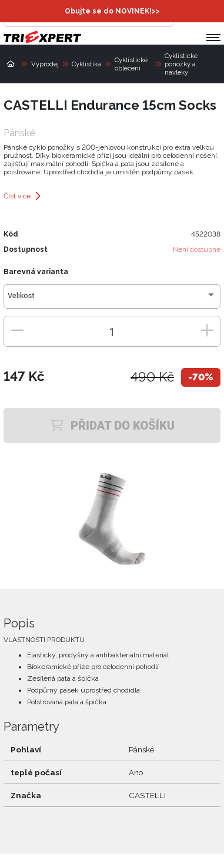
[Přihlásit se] (185, 15)
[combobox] (112, 300)
